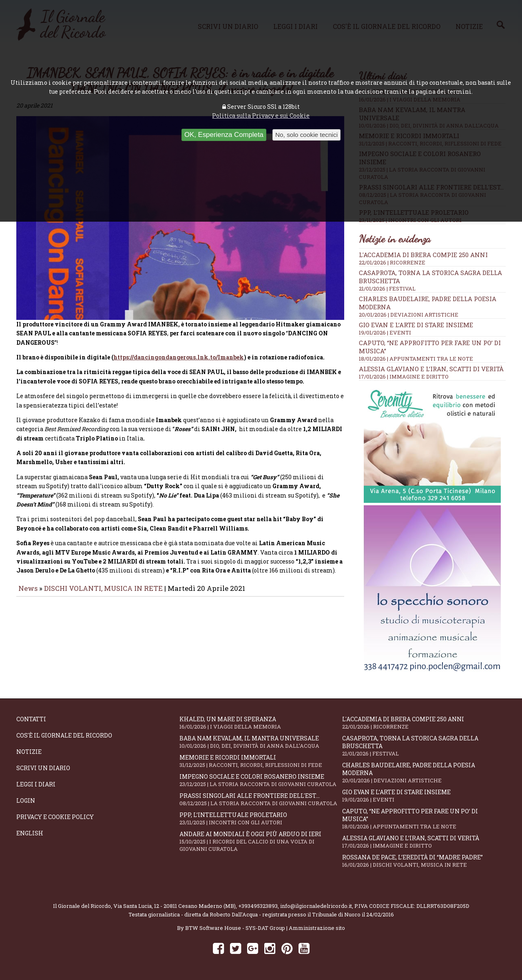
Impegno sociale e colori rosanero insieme (261, 780)
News (28, 594)
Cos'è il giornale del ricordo (64, 735)
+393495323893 (258, 906)
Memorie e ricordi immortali (261, 761)
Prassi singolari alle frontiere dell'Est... (261, 799)
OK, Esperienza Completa (224, 135)
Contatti (31, 719)
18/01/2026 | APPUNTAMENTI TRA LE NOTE (416, 359)
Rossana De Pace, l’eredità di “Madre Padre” (424, 861)
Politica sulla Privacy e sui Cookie (261, 116)
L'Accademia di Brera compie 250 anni (423, 255)
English (30, 833)
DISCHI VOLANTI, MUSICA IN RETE (103, 594)
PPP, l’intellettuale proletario (261, 818)
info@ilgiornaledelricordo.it (316, 906)
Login (26, 801)
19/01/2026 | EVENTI (385, 333)
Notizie (29, 752)
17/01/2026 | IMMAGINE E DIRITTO (404, 377)
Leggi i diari (36, 784)
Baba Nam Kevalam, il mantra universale (261, 742)
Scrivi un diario (43, 768)
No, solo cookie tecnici (306, 135)
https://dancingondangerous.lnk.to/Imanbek (179, 363)
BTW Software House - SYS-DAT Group (235, 928)
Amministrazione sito (317, 928)
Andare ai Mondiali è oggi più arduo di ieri (261, 841)
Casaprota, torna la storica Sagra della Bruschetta (424, 746)
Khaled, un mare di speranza (261, 723)
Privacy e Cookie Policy (55, 817)
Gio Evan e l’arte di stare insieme (416, 325)
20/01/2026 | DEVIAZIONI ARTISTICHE (409, 315)
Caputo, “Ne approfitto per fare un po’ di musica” (424, 819)
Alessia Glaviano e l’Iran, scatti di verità (431, 369)
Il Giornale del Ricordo (82, 906)
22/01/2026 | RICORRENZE (392, 262)
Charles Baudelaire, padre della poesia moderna (424, 773)
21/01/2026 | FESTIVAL (387, 288)
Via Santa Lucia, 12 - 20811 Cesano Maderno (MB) (175, 906)
